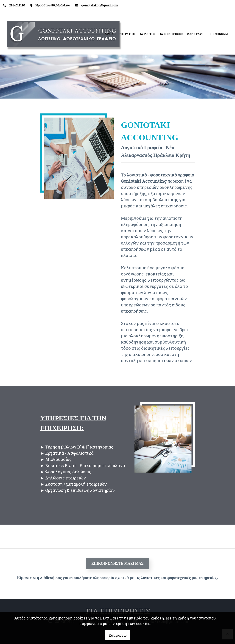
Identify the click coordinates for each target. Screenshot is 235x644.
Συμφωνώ (117, 635)
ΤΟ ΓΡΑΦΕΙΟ (127, 34)
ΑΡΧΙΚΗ (110, 34)
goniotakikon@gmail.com (100, 5)
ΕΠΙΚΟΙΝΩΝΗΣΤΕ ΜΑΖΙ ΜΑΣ (118, 563)
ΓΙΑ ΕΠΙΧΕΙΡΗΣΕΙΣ (171, 34)
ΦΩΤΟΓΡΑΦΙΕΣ (196, 34)
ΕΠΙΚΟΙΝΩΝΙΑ (219, 34)
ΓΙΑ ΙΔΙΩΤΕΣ (147, 34)
